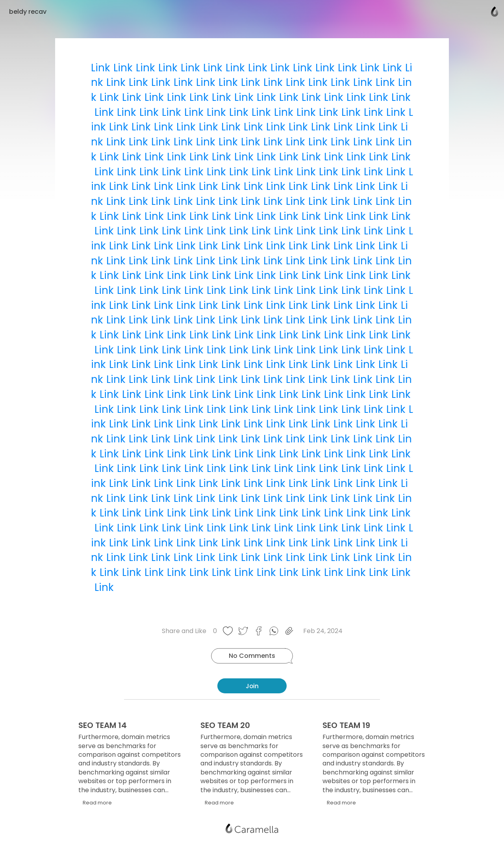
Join (252, 686)
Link (100, 68)
